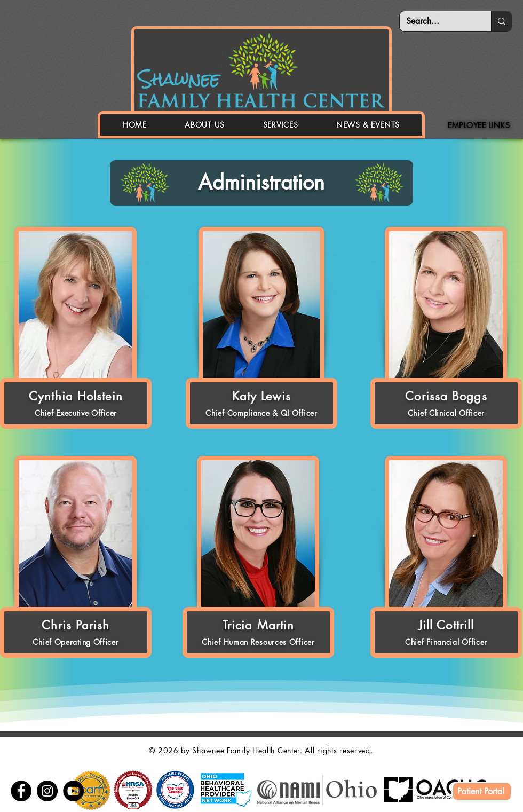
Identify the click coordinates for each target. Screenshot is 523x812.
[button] (205, 125)
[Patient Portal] (482, 791)
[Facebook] (21, 791)
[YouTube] (73, 791)
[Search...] (437, 21)
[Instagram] (47, 791)
